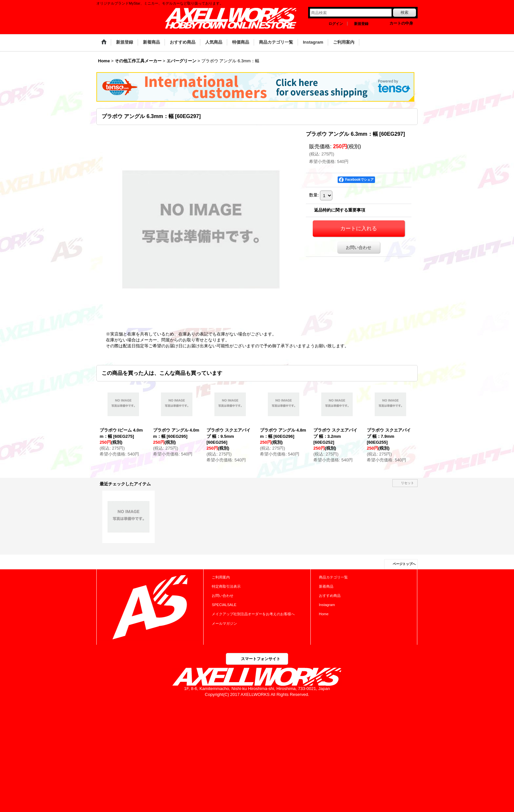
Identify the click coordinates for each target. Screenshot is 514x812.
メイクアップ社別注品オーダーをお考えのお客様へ (253, 614)
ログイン (336, 24)
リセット (407, 483)
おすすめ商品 (330, 596)
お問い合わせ (359, 247)
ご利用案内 (221, 577)
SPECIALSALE (224, 605)
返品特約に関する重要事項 (340, 210)
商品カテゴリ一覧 (333, 577)
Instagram (327, 605)
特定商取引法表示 (226, 586)
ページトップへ (404, 564)
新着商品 (326, 586)
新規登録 (361, 24)
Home (324, 614)
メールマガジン (224, 623)
